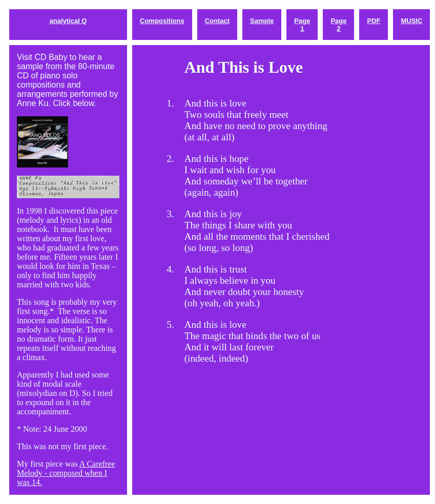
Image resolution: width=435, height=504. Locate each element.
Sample (262, 21)
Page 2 (338, 25)
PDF (374, 21)
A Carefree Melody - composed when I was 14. (66, 473)
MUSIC (411, 21)
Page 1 (302, 25)
